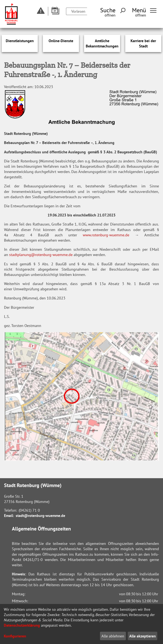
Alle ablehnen (113, 636)
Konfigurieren (15, 636)
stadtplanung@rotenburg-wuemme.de (41, 255)
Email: (9, 516)
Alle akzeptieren (143, 636)
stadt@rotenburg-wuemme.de (40, 516)
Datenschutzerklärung (22, 625)
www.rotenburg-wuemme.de (106, 235)
